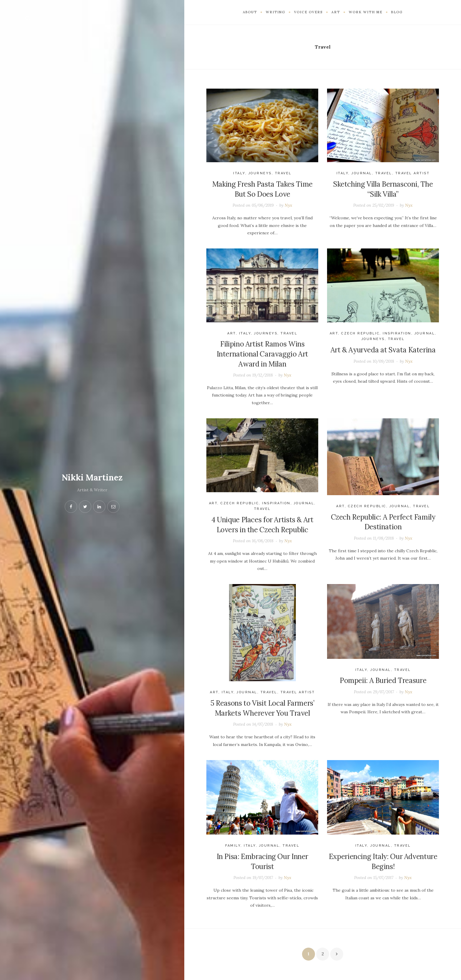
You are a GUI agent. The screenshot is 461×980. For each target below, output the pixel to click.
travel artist (413, 173)
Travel (283, 173)
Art (232, 333)
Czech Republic (360, 333)
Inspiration (397, 333)
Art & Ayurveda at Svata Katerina (383, 350)
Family (233, 846)
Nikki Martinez (92, 477)
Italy (239, 173)
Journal (362, 173)
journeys (260, 173)
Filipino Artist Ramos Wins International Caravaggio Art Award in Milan (263, 354)
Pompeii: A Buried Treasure (383, 680)
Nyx (288, 205)
